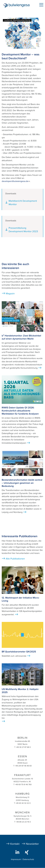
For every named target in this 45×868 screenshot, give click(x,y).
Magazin (10, 294)
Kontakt (15, 844)
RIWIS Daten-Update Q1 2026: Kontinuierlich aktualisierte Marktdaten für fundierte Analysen (20, 411)
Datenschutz (28, 859)
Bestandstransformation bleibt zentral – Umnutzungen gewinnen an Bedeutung (22, 483)
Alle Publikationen (15, 559)
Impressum (16, 859)
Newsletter (32, 844)
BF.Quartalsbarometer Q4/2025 (19, 652)
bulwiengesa (20, 6)
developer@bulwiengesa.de (16, 181)
